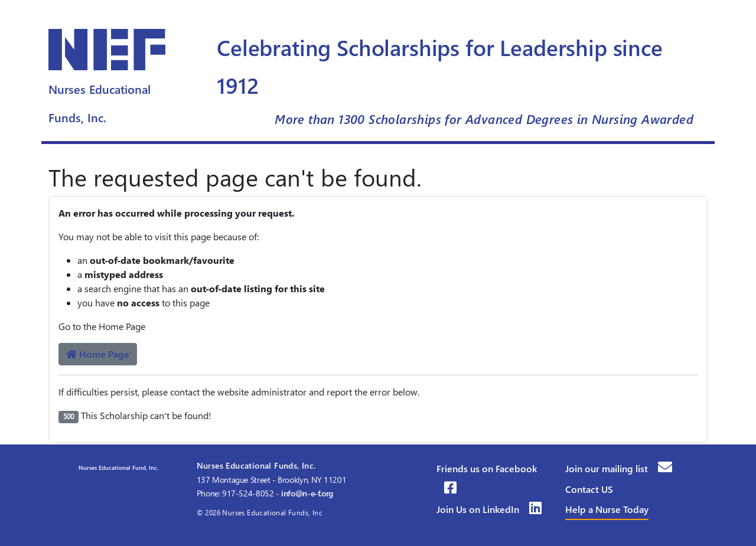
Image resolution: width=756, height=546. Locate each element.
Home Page (98, 354)
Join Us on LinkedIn (489, 509)
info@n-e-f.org (307, 493)
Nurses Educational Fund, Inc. (118, 467)
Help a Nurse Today (607, 509)
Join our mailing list (619, 468)
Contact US (589, 489)
